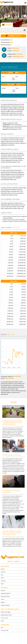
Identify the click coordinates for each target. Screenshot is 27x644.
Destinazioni (5, 566)
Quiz (2, 628)
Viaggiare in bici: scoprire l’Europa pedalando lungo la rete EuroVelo (13, 423)
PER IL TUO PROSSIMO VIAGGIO (10, 609)
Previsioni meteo (5, 596)
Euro (3, 76)
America (3, 572)
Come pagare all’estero (12, 455)
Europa (3, 569)
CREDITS (17, 561)
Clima (2, 599)
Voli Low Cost (4, 618)
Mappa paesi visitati (6, 615)
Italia (2, 584)
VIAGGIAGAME (5, 625)
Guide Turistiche (5, 605)
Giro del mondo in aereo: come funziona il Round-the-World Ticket (12, 533)
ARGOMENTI (4, 588)
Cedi (17, 76)
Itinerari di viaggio (6, 612)
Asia (2, 575)
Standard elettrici (6, 593)
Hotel (2, 621)
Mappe (3, 602)
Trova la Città (5, 630)
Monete (3, 591)
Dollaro (4, 88)
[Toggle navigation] (25, 3)
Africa (2, 578)
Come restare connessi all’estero (11, 491)
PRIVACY (10, 561)
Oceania (3, 581)
